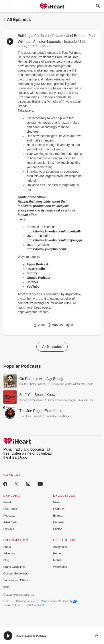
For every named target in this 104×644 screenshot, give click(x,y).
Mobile (57, 560)
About (7, 547)
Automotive (60, 547)
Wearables (60, 567)
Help (6, 601)
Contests (59, 522)
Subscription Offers (16, 580)
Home (57, 553)
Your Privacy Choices (59, 601)
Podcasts (9, 516)
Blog (6, 560)
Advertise (9, 553)
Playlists (9, 529)
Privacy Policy (25, 601)
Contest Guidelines (16, 573)
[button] (39, 325)
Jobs (6, 587)
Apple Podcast (37, 264)
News (57, 502)
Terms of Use (12, 605)
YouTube (33, 287)
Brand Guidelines (14, 567)
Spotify (32, 273)
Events (58, 516)
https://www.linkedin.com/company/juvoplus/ (60, 240)
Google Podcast (38, 278)
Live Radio (10, 509)
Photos (58, 529)
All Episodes (19, 20)
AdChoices (36, 605)
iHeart (7, 502)
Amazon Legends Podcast (30, 636)
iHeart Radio (36, 269)
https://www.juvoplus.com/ (46, 249)
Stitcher (32, 282)
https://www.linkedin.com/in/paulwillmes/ (57, 231)
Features (59, 509)
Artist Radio (11, 522)
